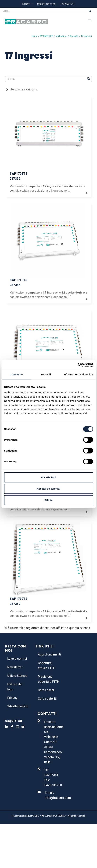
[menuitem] (27, 4)
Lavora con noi (17, 659)
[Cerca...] (41, 11)
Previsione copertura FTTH (49, 679)
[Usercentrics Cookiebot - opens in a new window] (78, 365)
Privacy (12, 698)
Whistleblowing (18, 706)
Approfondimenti (49, 654)
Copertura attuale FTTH (47, 666)
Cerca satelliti (47, 699)
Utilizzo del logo (15, 687)
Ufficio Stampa (17, 676)
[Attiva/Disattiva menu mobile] (90, 21)
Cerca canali (46, 690)
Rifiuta (48, 500)
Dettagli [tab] (46, 374)
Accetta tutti (48, 477)
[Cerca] (90, 11)
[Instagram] (17, 727)
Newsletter (15, 667)
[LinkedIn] (7, 727)
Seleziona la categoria (24, 89)
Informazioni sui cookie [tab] (78, 374)
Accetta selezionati (48, 489)
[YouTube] (23, 727)
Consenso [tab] (16, 374)
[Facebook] (12, 727)
